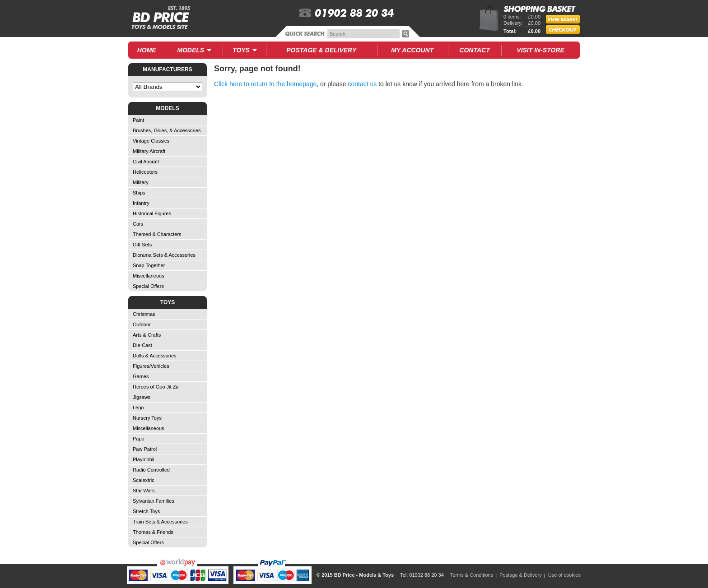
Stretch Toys (146, 511)
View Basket (567, 21)
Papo (139, 439)
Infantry (141, 203)
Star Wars (144, 491)
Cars (138, 224)
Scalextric (144, 480)
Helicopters (145, 172)
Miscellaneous (149, 276)
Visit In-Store (540, 50)
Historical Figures (152, 213)
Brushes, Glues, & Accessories (167, 130)
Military (141, 182)
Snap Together (149, 265)
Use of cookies (564, 575)
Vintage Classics (151, 141)
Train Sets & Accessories (160, 522)
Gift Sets (142, 245)
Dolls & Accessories (155, 356)
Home (147, 50)
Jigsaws (142, 397)
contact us (363, 84)
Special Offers (148, 286)
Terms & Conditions (472, 575)
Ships (139, 193)
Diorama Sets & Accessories (164, 255)
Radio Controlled (151, 470)
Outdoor (142, 324)
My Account (412, 50)
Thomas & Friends (153, 532)
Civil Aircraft (146, 162)
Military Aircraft (149, 151)
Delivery (321, 50)
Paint (138, 120)
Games (141, 376)
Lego (138, 407)
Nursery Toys (147, 418)
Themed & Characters (157, 234)
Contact (474, 50)
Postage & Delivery (521, 575)
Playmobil (144, 459)
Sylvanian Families (154, 501)
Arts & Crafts (147, 335)
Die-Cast (142, 345)
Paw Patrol (145, 449)
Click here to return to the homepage (265, 84)
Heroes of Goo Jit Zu (156, 387)
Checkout (563, 30)
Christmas (144, 314)
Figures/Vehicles (151, 366)
